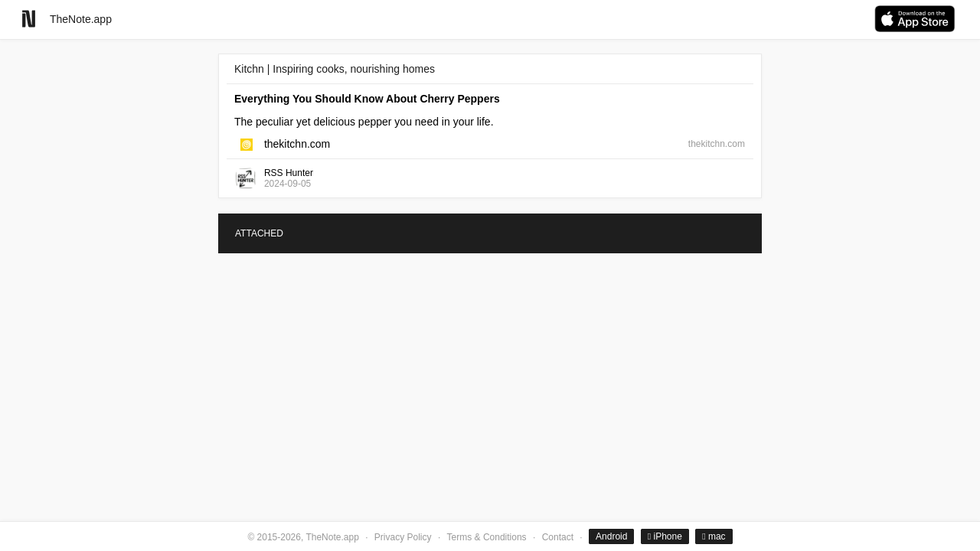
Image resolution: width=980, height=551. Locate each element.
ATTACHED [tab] (259, 233)
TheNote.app (81, 19)
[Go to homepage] (29, 19)
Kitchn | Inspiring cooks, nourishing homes (335, 69)
